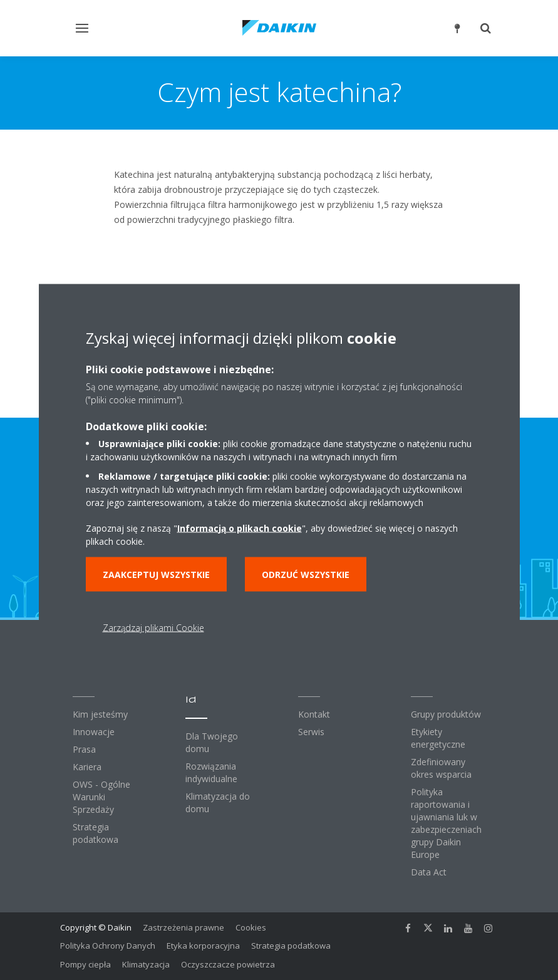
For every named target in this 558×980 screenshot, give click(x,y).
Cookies (251, 927)
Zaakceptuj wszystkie (156, 574)
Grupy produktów (446, 714)
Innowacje (94, 732)
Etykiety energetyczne (438, 738)
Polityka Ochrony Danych (108, 946)
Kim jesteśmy (100, 714)
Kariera (87, 767)
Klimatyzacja (146, 964)
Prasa (84, 749)
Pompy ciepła (85, 964)
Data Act (429, 872)
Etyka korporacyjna (203, 946)
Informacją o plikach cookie (240, 528)
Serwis (311, 732)
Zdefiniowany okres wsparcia (441, 768)
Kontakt (314, 714)
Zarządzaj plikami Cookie (153, 627)
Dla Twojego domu (212, 742)
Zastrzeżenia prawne (183, 927)
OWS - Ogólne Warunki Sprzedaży (101, 797)
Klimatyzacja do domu (218, 802)
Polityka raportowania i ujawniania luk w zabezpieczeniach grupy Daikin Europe (446, 823)
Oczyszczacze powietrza (228, 964)
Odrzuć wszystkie (306, 574)
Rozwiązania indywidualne (211, 772)
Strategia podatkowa (96, 833)
